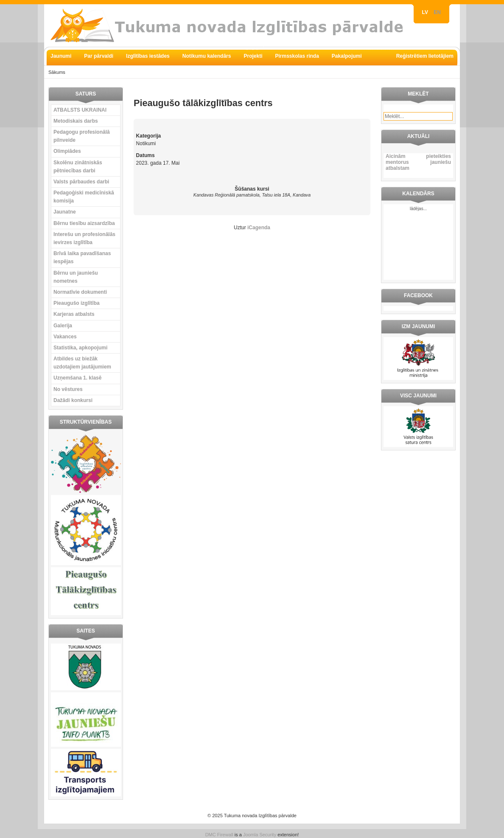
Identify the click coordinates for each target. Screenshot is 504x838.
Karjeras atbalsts (74, 314)
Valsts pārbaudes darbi (81, 182)
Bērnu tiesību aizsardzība (84, 223)
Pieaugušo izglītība (77, 303)
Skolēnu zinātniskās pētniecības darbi (78, 167)
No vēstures (68, 389)
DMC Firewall (219, 835)
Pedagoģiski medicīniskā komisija (84, 197)
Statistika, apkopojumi (80, 348)
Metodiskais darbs (76, 121)
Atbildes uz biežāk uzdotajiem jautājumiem (82, 363)
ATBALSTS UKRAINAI (80, 110)
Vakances (65, 337)
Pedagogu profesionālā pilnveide (82, 136)
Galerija (63, 326)
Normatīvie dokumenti (80, 292)
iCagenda (259, 228)
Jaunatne (65, 212)
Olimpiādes (67, 151)
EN (437, 12)
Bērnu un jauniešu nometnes (76, 277)
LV (426, 12)
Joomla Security (260, 835)
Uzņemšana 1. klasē (77, 378)
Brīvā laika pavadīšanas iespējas (82, 257)
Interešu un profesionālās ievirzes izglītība (84, 238)
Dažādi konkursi (73, 400)
